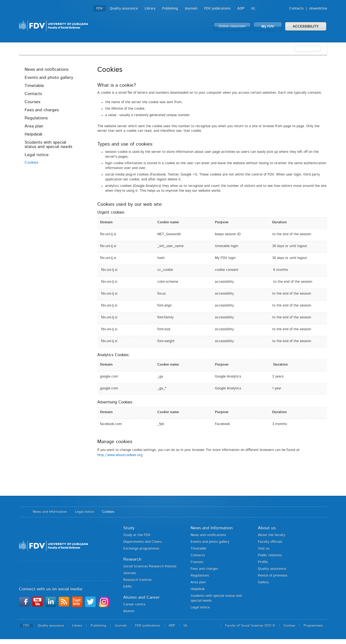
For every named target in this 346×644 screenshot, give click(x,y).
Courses (32, 102)
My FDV (268, 27)
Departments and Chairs (142, 542)
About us (267, 528)
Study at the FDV (137, 535)
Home (23, 512)
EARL (128, 587)
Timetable (34, 86)
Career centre (134, 604)
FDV (100, 9)
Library (150, 9)
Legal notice (37, 155)
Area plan (34, 126)
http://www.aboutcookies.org (120, 455)
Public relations (270, 555)
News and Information (50, 512)
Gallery (263, 582)
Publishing (170, 9)
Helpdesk (34, 134)
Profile (263, 562)
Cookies (31, 163)
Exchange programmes (141, 549)
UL (253, 9)
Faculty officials (270, 542)
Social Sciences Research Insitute (150, 566)
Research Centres (137, 580)
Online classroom (232, 26)
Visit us (264, 549)
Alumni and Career (142, 597)
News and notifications (46, 69)
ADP (241, 9)
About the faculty (272, 535)
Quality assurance (124, 9)
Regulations (36, 118)
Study (129, 528)
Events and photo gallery (49, 77)
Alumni (129, 611)
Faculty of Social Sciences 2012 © (250, 625)
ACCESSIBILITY (306, 27)
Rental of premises (273, 576)
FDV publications (217, 9)
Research (132, 559)
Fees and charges (42, 110)
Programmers (313, 625)
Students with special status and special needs (48, 144)
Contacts (296, 9)
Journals (191, 9)
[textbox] (292, 49)
